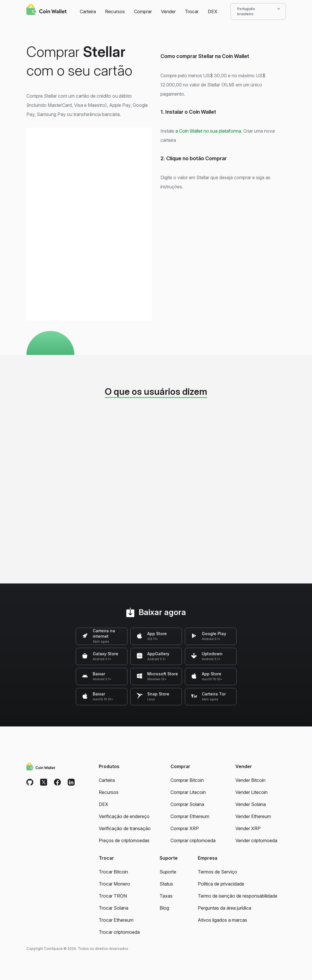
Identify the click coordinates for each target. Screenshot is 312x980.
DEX (213, 11)
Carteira (88, 11)
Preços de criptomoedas (124, 840)
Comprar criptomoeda (193, 840)
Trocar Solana (114, 908)
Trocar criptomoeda (119, 932)
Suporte (168, 872)
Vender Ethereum (253, 816)
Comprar (143, 11)
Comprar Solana (187, 804)
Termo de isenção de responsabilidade (238, 896)
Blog (164, 908)
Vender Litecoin (251, 792)
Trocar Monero (114, 884)
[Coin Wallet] (46, 10)
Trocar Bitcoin (113, 872)
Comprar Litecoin (188, 792)
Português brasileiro (258, 11)
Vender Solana (251, 804)
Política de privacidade (221, 884)
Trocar (192, 11)
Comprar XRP (185, 828)
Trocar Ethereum (116, 920)
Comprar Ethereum (190, 816)
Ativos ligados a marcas (222, 920)
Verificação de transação (125, 828)
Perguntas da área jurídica (224, 908)
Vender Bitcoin (250, 780)
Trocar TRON (113, 896)
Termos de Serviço (217, 872)
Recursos (115, 11)
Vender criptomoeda (256, 840)
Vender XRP (248, 828)
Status (166, 884)
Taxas (166, 896)
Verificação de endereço (124, 816)
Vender (168, 11)
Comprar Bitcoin (187, 780)
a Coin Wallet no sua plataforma (208, 131)
